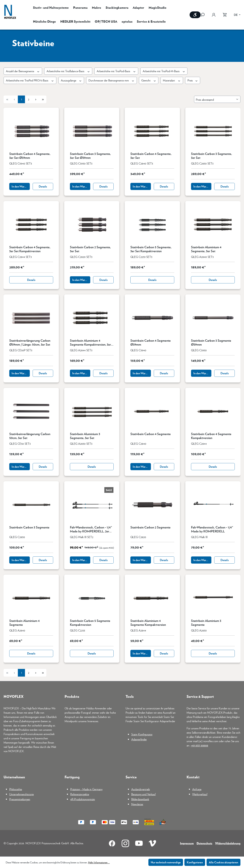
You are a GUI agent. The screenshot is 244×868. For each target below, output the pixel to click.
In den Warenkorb (21, 186)
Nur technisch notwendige (166, 862)
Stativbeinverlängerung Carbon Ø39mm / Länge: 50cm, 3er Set (30, 342)
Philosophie (16, 789)
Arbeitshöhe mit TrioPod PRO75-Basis (30, 80)
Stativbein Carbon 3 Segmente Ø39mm (211, 342)
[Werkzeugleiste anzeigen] (195, 15)
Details (43, 186)
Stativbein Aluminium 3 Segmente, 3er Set (85, 436)
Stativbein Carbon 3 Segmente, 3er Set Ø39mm (90, 156)
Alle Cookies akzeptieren (223, 862)
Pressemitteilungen (20, 799)
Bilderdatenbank (140, 799)
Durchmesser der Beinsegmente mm (111, 80)
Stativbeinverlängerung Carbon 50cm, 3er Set (30, 436)
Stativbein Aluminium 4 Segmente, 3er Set (206, 249)
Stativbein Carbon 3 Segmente (29, 527)
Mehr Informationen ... (99, 862)
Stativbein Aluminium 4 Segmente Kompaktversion (148, 623)
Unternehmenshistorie (21, 794)
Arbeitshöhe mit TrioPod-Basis (116, 71)
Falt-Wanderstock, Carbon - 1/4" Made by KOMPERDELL (212, 529)
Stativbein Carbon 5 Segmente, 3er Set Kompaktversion (151, 249)
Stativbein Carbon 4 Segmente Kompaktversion (211, 436)
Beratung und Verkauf (143, 794)
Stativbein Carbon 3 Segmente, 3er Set (211, 156)
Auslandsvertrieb (141, 789)
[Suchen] (204, 15)
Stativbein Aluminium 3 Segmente (206, 623)
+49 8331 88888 (199, 745)
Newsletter (137, 804)
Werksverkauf (200, 794)
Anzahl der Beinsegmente (23, 71)
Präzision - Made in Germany (86, 789)
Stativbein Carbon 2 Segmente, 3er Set (90, 249)
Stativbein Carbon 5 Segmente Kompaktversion (90, 623)
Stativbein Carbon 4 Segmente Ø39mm (151, 342)
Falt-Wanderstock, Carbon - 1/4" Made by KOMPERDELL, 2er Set (91, 529)
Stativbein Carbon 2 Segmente (150, 527)
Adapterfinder (139, 739)
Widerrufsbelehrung (228, 843)
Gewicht (149, 80)
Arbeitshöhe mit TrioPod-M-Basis (164, 71)
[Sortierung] (217, 99)
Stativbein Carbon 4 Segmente (151, 434)
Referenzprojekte (80, 794)
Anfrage (197, 789)
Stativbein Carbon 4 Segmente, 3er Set (151, 156)
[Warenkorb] (225, 15)
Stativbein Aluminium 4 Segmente (24, 623)
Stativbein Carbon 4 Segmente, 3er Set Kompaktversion (30, 249)
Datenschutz (204, 843)
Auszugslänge (71, 80)
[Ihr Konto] (214, 15)
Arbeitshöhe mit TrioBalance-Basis (68, 71)
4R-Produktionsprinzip (83, 799)
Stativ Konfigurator (142, 734)
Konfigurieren (195, 862)
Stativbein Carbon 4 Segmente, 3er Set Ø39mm (30, 156)
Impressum (187, 843)
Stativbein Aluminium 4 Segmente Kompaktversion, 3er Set (90, 342)
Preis (193, 80)
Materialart (172, 80)
